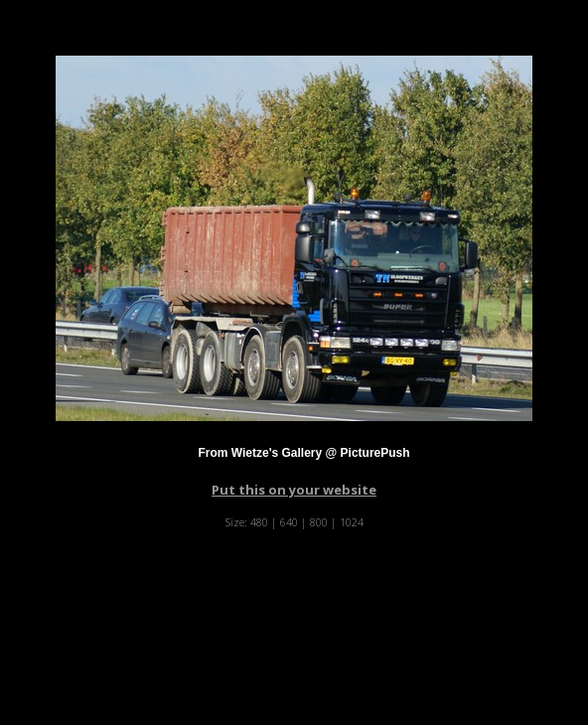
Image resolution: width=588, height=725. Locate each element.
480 (259, 522)
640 (289, 522)
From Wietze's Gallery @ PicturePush (303, 453)
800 (319, 522)
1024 (352, 522)
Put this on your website (294, 490)
